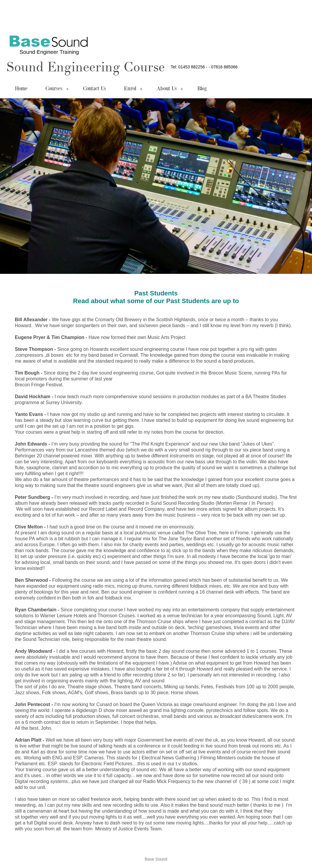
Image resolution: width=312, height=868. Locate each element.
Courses (57, 89)
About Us (170, 89)
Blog (202, 89)
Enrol (133, 89)
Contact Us (95, 89)
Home (21, 89)
